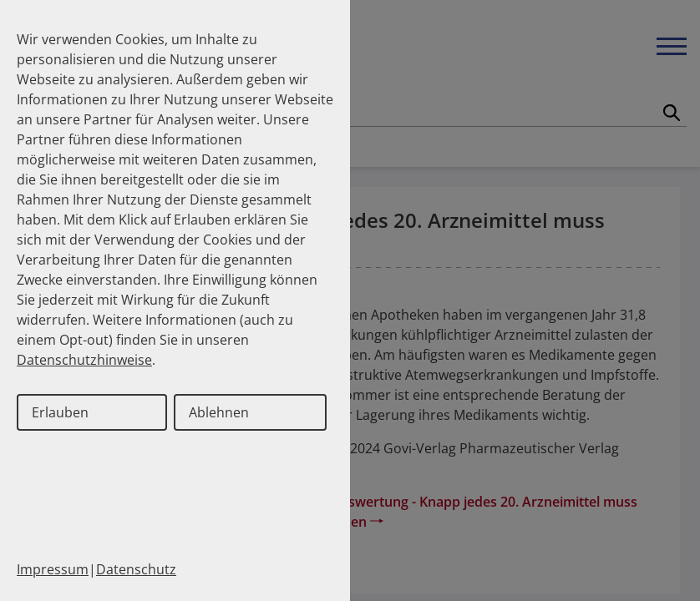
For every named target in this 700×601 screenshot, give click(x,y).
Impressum (53, 569)
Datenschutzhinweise (84, 360)
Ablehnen (219, 412)
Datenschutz (136, 569)
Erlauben (60, 412)
